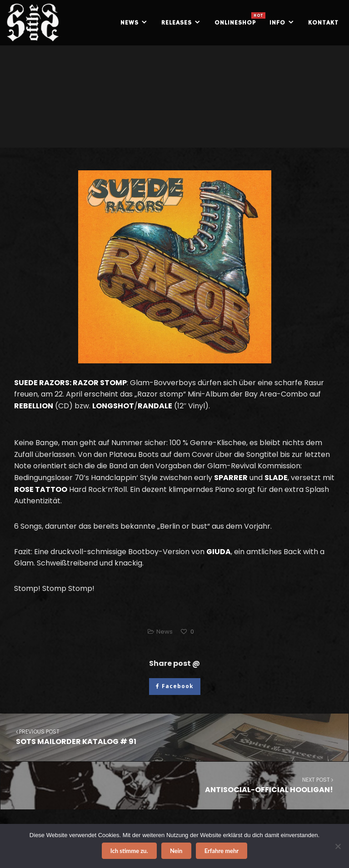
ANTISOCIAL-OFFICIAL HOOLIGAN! (175, 785)
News (165, 632)
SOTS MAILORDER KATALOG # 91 (174, 737)
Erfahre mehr (222, 851)
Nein (176, 851)
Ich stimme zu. (129, 851)
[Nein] (338, 846)
